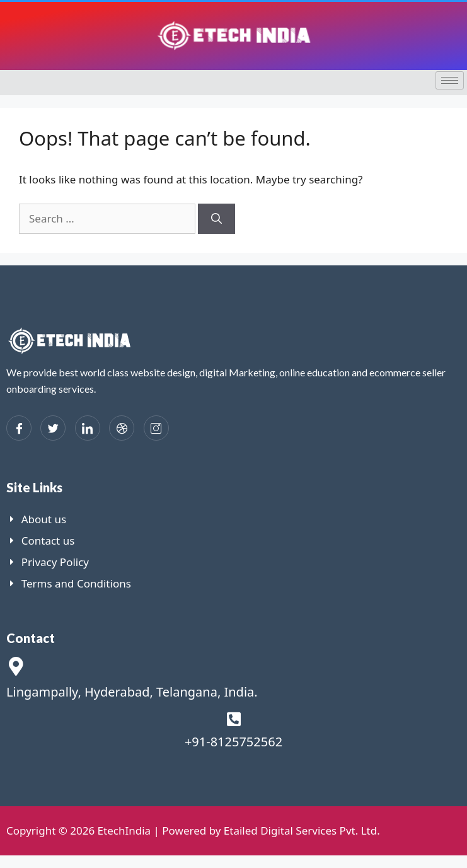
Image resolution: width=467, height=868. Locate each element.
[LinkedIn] (88, 428)
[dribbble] (122, 428)
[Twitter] (53, 428)
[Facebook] (19, 428)
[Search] (216, 219)
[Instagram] (156, 428)
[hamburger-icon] (450, 80)
